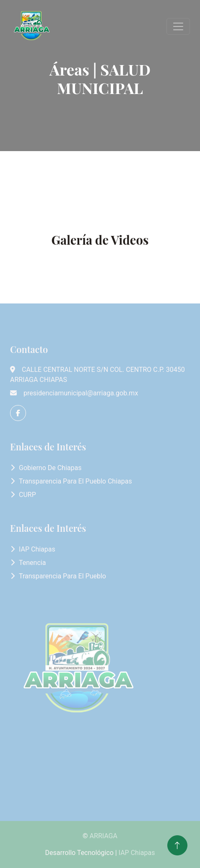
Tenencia (32, 563)
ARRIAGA (104, 836)
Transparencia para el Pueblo (62, 576)
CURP (27, 495)
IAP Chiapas (37, 549)
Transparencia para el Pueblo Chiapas (75, 481)
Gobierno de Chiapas (50, 468)
